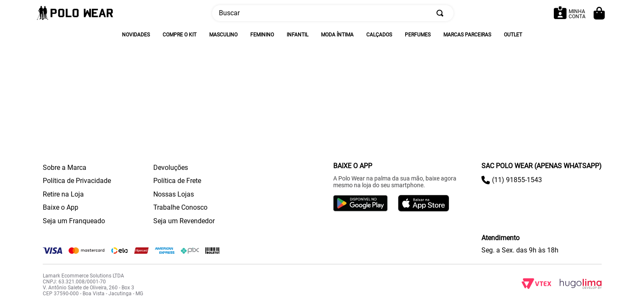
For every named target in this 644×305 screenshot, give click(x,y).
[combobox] (333, 13)
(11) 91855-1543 (517, 180)
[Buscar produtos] (442, 13)
